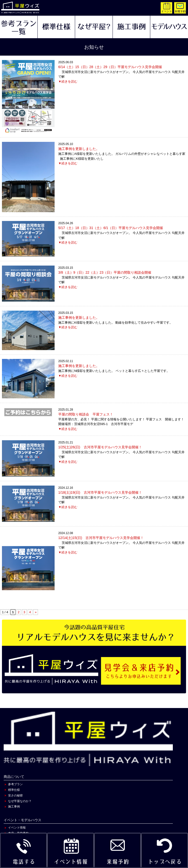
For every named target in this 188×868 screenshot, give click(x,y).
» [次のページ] (36, 612)
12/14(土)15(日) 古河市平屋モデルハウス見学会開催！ (101, 538)
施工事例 (14, 807)
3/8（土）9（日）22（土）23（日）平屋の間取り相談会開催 (105, 272)
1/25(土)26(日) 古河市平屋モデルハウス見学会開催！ (100, 447)
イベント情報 (17, 828)
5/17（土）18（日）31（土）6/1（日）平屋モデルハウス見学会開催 (111, 228)
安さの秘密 (15, 795)
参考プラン (15, 784)
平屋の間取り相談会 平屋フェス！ (86, 414)
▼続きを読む (68, 81)
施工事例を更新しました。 (79, 149)
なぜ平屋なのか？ (20, 801)
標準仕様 (14, 790)
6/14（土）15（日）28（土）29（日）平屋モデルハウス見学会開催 (110, 67)
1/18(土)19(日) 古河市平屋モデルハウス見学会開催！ (100, 492)
